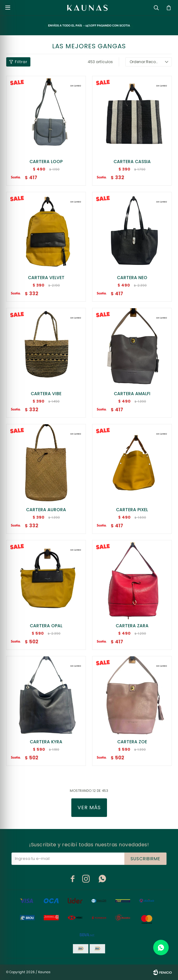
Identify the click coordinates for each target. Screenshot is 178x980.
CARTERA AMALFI (132, 394)
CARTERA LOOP (46, 162)
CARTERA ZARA (132, 626)
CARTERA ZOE (132, 742)
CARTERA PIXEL (132, 510)
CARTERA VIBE (46, 394)
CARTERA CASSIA (132, 162)
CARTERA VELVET (46, 278)
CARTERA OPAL (46, 626)
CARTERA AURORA (46, 510)
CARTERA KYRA (46, 742)
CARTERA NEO (132, 278)
